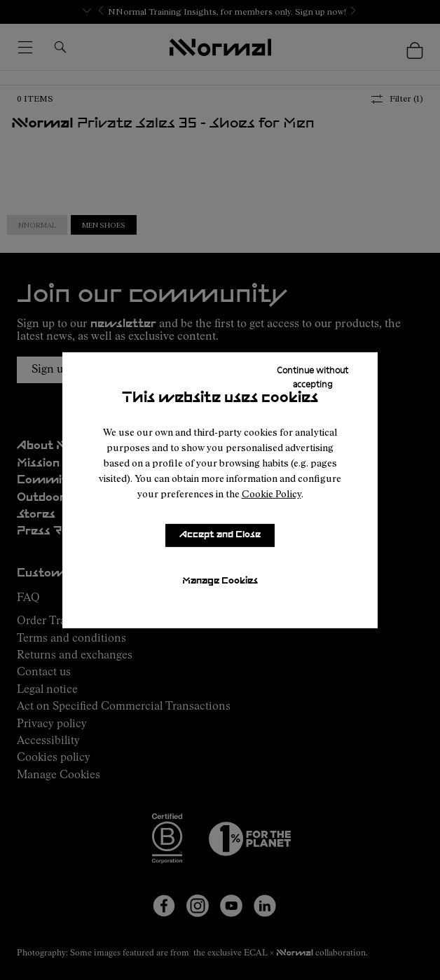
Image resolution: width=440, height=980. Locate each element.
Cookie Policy (271, 494)
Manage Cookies (220, 581)
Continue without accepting (312, 376)
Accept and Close (220, 535)
